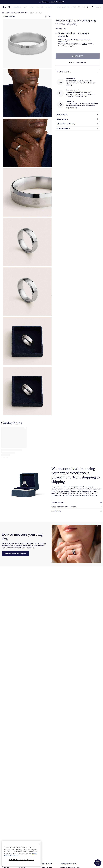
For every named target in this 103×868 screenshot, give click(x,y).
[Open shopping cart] (93, 7)
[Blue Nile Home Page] (6, 7)
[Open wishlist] (88, 7)
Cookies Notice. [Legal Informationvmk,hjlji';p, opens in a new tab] (14, 855)
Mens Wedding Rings (22, 13)
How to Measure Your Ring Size (15, 554)
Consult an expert (78, 62)
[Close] (38, 844)
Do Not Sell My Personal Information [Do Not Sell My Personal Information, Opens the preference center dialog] (21, 860)
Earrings (31, 7)
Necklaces (49, 7)
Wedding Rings (10, 13)
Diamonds (57, 7)
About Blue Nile (47, 864)
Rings (25, 7)
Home (3, 13)
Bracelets (40, 7)
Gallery (84, 44)
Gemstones (66, 7)
